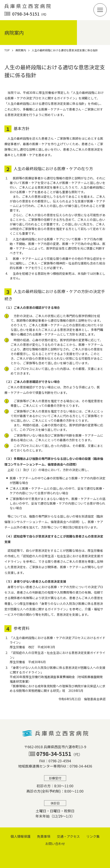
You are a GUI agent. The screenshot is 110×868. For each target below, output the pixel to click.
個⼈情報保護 (21, 836)
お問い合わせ (55, 844)
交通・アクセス (68, 836)
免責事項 (44, 836)
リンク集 (93, 836)
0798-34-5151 (30, 14)
